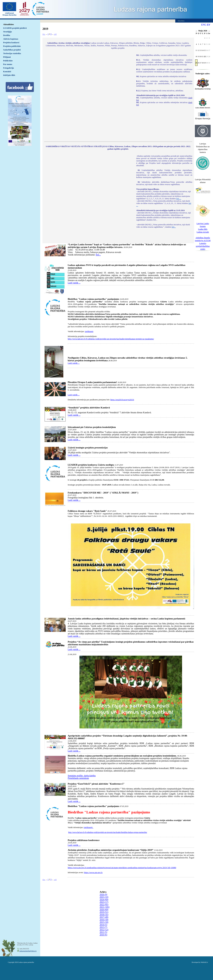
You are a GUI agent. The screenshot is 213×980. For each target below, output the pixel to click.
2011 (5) (103, 932)
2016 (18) (104, 920)
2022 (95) (104, 905)
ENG (204, 25)
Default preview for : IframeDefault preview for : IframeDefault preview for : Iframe (89, 96)
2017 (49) (104, 917)
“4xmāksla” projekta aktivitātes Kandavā (89, 408)
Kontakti (7, 71)
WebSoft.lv (204, 962)
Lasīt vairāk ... (74, 283)
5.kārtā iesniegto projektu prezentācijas (88, 448)
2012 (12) (104, 930)
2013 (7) (103, 927)
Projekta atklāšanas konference (84, 840)
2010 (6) (103, 935)
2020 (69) (104, 910)
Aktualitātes (9, 24)
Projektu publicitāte (12, 46)
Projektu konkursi (11, 42)
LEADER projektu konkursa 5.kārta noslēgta (91, 465)
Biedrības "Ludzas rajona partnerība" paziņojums (93, 299)
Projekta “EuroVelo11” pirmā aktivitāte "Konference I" (96, 784)
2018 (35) (104, 915)
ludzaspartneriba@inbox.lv (28, 951)
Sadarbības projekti (12, 50)
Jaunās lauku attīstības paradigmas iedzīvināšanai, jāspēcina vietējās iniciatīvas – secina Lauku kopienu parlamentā (126, 619)
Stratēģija (7, 32)
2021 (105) (105, 907)
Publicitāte (8, 61)
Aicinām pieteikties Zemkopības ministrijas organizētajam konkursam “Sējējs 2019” (111, 850)
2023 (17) (104, 902)
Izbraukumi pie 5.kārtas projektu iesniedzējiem (92, 427)
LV (209, 25)
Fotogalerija (9, 68)
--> (55, 34)
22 (205, 56)
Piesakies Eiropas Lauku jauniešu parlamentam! (92, 382)
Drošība (7, 35)
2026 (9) (103, 894)
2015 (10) (104, 922)
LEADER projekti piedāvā (15, 28)
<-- (44, 34)
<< (196, 31)
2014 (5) (103, 925)
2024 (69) (104, 900)
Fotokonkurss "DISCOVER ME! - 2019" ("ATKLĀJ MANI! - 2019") (103, 493)
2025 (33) (104, 897)
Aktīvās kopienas (11, 39)
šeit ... (179, 199)
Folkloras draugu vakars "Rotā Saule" (87, 511)
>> (209, 31)
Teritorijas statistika (12, 53)
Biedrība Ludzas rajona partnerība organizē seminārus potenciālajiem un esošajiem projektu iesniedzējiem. (122, 756)
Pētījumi (7, 57)
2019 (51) (104, 912)
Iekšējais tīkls (9, 75)
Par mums (8, 64)
